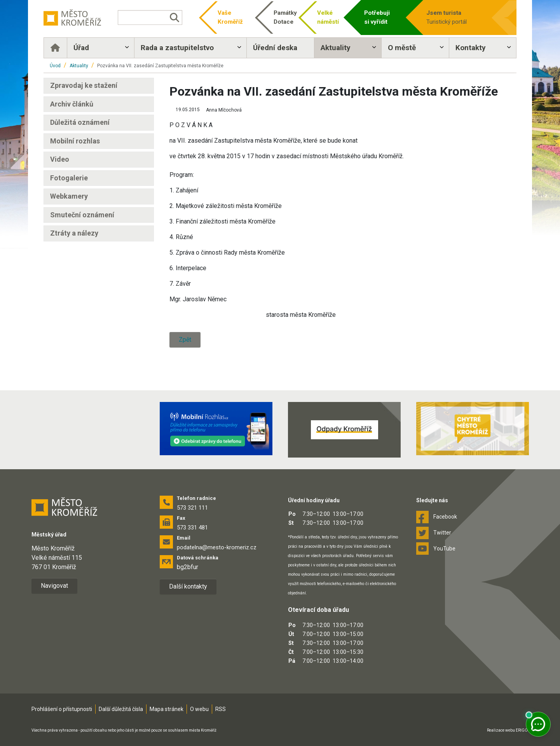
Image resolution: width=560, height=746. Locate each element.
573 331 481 (192, 528)
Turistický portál (456, 17)
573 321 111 (192, 508)
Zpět (185, 340)
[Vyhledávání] (150, 17)
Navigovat (54, 586)
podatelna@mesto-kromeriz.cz (217, 547)
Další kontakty (188, 586)
